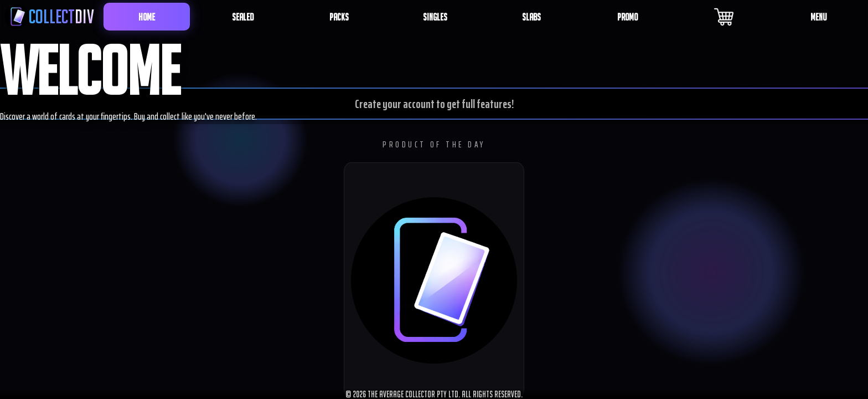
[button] (434, 280)
